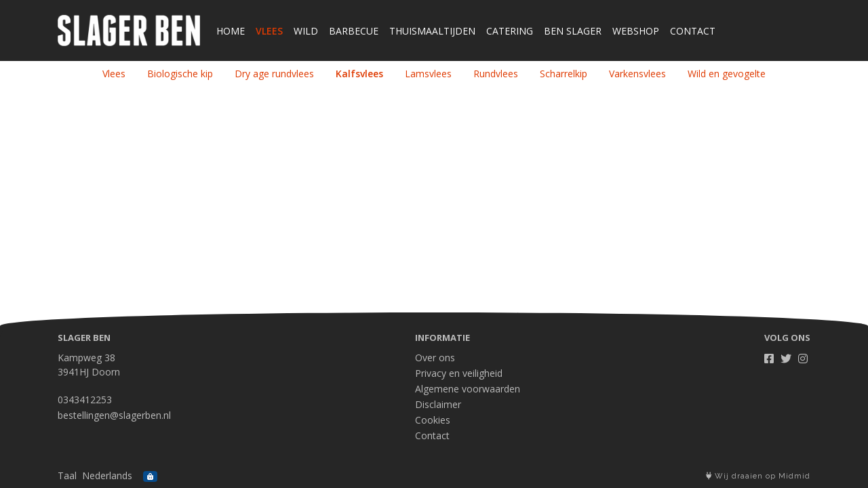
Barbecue (354, 31)
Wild (306, 31)
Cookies (433, 420)
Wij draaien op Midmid (758, 476)
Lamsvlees (428, 74)
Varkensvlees (637, 74)
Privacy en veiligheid (459, 373)
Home (231, 31)
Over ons (435, 358)
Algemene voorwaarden (468, 389)
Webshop (636, 31)
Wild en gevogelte (727, 74)
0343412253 (85, 400)
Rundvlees (496, 74)
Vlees (269, 31)
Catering (510, 31)
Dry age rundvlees (274, 74)
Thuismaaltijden (432, 31)
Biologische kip (180, 74)
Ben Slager (573, 31)
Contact (693, 31)
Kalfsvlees (359, 74)
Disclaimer (438, 404)
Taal (67, 475)
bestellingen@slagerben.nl (114, 415)
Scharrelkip (564, 74)
